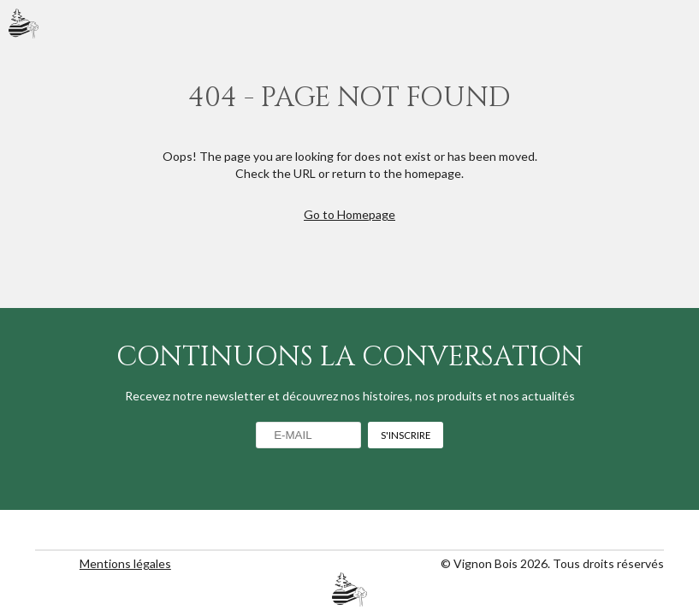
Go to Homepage (349, 214)
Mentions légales (125, 563)
